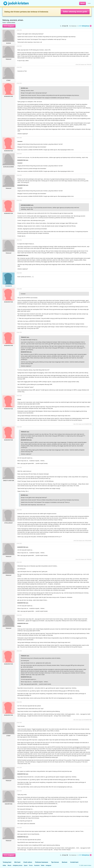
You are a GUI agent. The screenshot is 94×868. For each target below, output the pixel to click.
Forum (4, 22)
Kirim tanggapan (9, 26)
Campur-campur (11, 22)
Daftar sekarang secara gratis (75, 12)
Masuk (83, 3)
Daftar (89, 3)
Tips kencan (55, 862)
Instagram (48, 865)
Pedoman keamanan (42, 862)
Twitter (43, 865)
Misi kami (17, 862)
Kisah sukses (28, 862)
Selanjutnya (87, 26)
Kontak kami (74, 862)
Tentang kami (7, 862)
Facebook (37, 865)
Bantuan (65, 862)
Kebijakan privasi (18, 865)
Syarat (26, 865)
